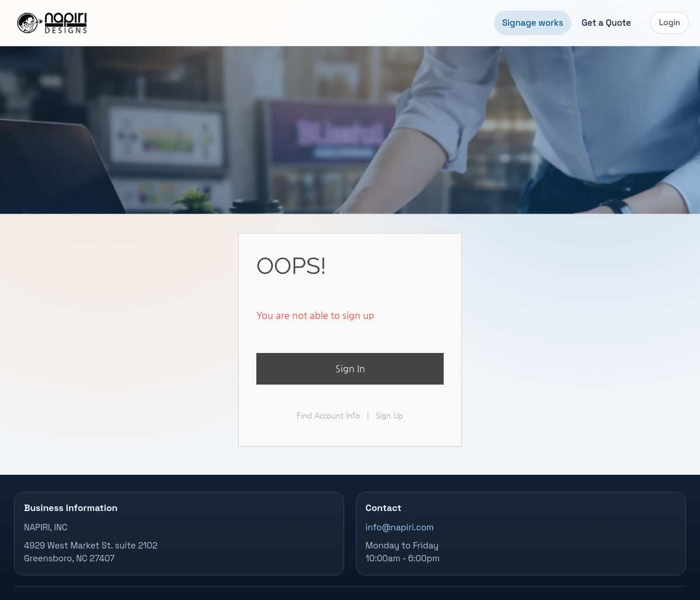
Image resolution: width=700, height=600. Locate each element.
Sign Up (390, 415)
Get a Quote (607, 23)
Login (670, 23)
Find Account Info (328, 415)
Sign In (350, 368)
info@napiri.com (400, 527)
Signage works (533, 23)
